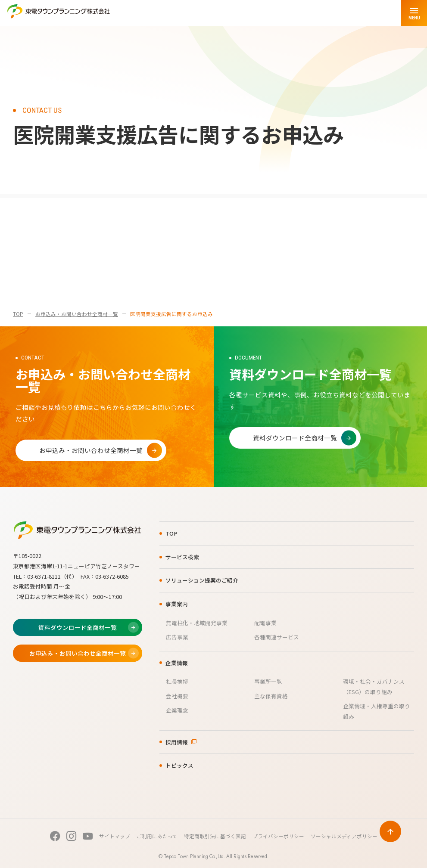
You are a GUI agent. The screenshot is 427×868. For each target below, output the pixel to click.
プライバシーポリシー (278, 836)
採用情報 (177, 742)
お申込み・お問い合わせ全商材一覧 (77, 314)
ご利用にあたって (157, 836)
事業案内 (177, 604)
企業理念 (177, 710)
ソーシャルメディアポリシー (344, 836)
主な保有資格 (271, 696)
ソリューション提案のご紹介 (202, 580)
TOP (18, 314)
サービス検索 (182, 557)
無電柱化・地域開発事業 (197, 623)
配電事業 (265, 623)
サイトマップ (115, 836)
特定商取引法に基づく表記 (215, 836)
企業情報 (177, 663)
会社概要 (177, 696)
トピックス (179, 765)
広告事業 (177, 637)
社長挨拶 (177, 681)
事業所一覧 (268, 681)
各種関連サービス (277, 637)
